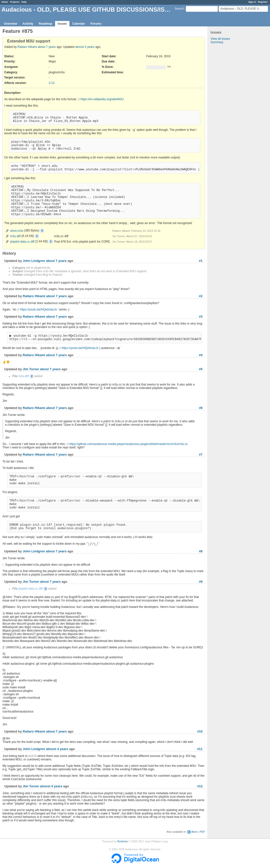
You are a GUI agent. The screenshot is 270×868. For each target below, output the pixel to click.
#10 (200, 732)
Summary (217, 42)
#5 (201, 370)
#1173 (32, 756)
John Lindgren (34, 261)
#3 (201, 317)
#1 (201, 261)
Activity (28, 24)
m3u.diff (15, 236)
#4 (201, 356)
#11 (200, 749)
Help (24, 2)
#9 (201, 582)
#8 (201, 552)
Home (5, 2)
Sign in (252, 2)
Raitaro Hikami (27, 47)
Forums (96, 24)
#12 (200, 787)
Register (263, 2)
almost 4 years (85, 47)
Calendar (79, 24)
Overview (10, 24)
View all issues (220, 39)
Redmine (122, 842)
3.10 (52, 83)
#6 (201, 408)
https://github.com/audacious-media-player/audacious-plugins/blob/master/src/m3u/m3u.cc (129, 444)
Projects (15, 2)
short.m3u (17, 231)
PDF (202, 832)
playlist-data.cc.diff (22, 242)
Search (179, 9)
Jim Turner (31, 370)
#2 (201, 296)
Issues (62, 24)
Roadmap (46, 24)
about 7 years (47, 47)
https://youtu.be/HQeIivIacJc (39, 309)
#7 (201, 455)
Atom (194, 832)
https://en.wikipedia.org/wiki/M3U (102, 99)
